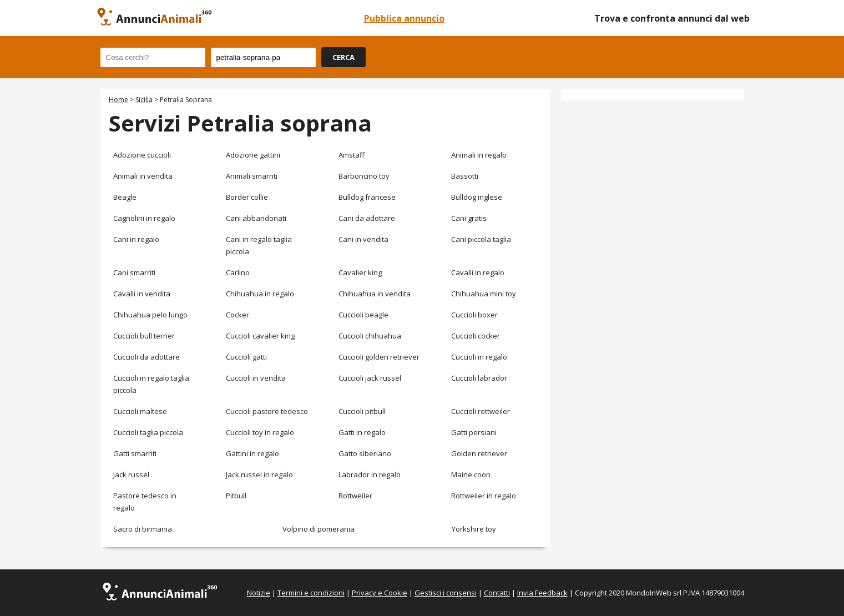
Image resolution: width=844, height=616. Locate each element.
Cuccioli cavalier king (260, 336)
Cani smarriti (134, 272)
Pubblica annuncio (404, 18)
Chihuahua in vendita (375, 294)
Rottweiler (355, 496)
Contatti (497, 593)
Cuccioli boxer (474, 315)
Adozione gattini (253, 155)
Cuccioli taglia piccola (148, 432)
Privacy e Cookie (380, 593)
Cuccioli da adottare (146, 357)
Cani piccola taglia (481, 239)
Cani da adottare (367, 218)
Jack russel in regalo (259, 474)
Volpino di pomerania (319, 529)
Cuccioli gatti (246, 357)
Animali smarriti (252, 176)
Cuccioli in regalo (479, 357)
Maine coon (471, 474)
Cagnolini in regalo (144, 218)
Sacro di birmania (143, 529)
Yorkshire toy (474, 529)
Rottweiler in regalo (484, 496)
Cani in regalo (136, 239)
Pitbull (236, 496)
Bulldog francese (367, 197)
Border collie (247, 197)
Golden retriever (479, 453)
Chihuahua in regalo (260, 294)
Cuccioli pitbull (362, 411)
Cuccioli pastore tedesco (267, 411)
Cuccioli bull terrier (144, 336)
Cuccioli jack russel (370, 378)
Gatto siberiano (365, 453)
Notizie (259, 593)
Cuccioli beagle (363, 315)
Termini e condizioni (311, 593)
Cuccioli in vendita (256, 378)
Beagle (125, 197)
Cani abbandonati (256, 218)
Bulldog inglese (477, 197)
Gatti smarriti (135, 453)
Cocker (237, 315)
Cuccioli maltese (140, 411)
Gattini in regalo (252, 453)
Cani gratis (469, 218)
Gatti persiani (474, 432)
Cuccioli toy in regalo (260, 432)
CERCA (343, 57)
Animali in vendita (143, 176)
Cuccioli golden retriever (379, 357)
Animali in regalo (479, 155)
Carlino (238, 272)
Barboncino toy (364, 176)
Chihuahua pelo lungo (150, 315)
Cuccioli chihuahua (370, 336)
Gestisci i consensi (446, 593)
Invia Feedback (542, 593)
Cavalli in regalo (478, 272)
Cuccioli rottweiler (481, 411)
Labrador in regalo (370, 474)
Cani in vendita (363, 239)
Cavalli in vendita (142, 294)
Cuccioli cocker (476, 336)
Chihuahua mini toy (484, 294)
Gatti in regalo (362, 432)
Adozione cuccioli (142, 155)
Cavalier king (360, 272)
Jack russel (131, 474)
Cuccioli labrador (479, 378)
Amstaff (352, 155)
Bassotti (465, 176)
